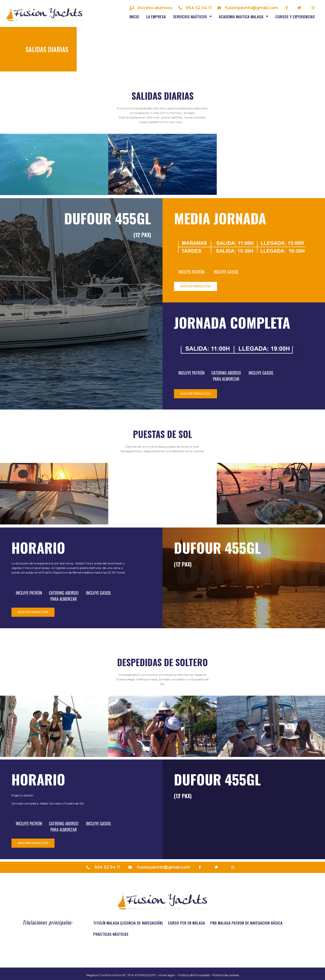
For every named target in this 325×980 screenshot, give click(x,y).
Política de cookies (226, 975)
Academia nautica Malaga (243, 16)
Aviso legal (167, 975)
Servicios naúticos (192, 16)
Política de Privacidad (194, 975)
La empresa (156, 17)
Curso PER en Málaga (186, 923)
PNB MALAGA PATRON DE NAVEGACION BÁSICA (246, 923)
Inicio (134, 17)
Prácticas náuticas (111, 934)
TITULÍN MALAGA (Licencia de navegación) (128, 923)
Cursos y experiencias (295, 17)
